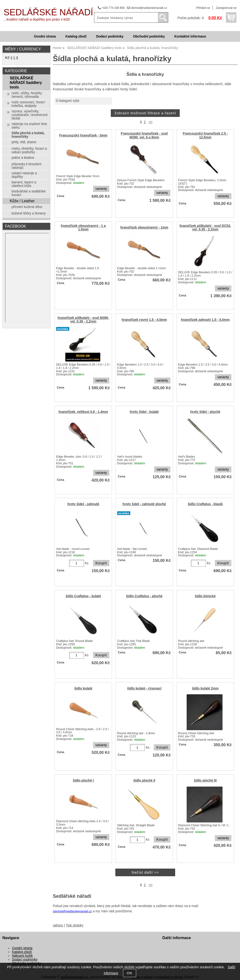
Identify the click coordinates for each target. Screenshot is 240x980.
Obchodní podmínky (149, 36)
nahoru (58, 925)
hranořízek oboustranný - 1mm (144, 227)
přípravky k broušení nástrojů (27, 166)
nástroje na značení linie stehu (29, 126)
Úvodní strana (45, 36)
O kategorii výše (67, 101)
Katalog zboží (76, 36)
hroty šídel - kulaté (144, 412)
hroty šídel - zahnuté (83, 504)
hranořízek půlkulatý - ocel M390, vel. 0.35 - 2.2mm (83, 320)
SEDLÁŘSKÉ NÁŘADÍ (48, 12)
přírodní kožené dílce (27, 207)
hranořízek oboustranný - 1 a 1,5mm (83, 228)
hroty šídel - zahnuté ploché (144, 504)
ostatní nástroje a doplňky (24, 175)
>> (151, 122)
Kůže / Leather (22, 201)
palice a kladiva (23, 158)
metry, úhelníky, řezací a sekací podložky (29, 150)
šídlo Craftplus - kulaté (83, 596)
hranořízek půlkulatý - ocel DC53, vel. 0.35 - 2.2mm (205, 228)
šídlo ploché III (205, 780)
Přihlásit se (203, 8)
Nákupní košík (22, 956)
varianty (101, 189)
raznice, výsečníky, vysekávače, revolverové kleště (30, 115)
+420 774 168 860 (111, 8)
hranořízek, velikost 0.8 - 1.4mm (83, 412)
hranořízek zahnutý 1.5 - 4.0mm (205, 320)
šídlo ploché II (144, 780)
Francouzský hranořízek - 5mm (83, 135)
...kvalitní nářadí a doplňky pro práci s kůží (37, 19)
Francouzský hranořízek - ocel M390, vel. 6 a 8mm (144, 135)
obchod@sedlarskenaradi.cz (147, 8)
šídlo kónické (205, 596)
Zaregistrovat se (226, 8)
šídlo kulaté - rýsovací (144, 688)
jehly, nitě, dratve (24, 142)
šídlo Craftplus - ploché (144, 596)
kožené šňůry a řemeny (29, 213)
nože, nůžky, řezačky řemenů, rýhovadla (27, 95)
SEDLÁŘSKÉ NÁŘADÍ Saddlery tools (26, 82)
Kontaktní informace (190, 36)
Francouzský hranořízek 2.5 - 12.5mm (205, 135)
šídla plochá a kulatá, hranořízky (28, 135)
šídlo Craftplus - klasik (205, 504)
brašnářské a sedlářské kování (29, 193)
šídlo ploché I (83, 780)
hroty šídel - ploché (205, 412)
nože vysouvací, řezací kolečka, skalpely (28, 104)
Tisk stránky (75, 925)
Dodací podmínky (110, 36)
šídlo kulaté (83, 688)
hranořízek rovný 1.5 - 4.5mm (144, 320)
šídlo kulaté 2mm (205, 688)
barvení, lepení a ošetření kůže (24, 184)
